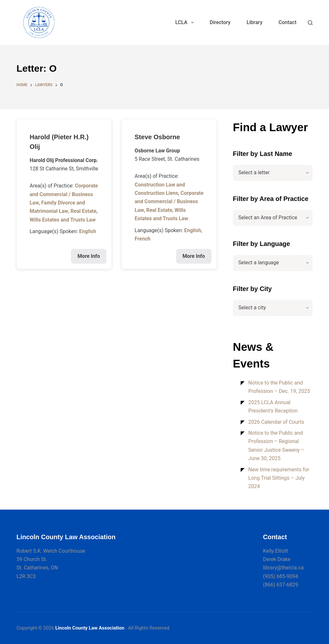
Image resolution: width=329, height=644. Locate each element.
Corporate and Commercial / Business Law (64, 194)
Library (254, 22)
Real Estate (83, 211)
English (88, 231)
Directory (220, 22)
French (142, 239)
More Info (89, 256)
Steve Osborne (157, 137)
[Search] (310, 23)
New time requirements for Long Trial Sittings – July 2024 (279, 478)
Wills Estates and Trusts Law (62, 220)
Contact (288, 22)
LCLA (186, 23)
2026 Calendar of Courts (276, 422)
